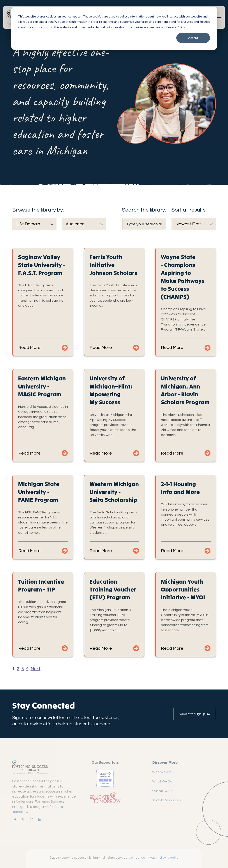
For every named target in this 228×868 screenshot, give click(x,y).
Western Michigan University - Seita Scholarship (114, 492)
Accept (193, 38)
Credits (173, 858)
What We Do (162, 781)
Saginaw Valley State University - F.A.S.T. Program (42, 265)
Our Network (162, 791)
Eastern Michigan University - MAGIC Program (42, 386)
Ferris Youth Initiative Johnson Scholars (113, 265)
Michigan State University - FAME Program (39, 492)
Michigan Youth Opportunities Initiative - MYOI (183, 589)
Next (36, 669)
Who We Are (162, 772)
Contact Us (137, 858)
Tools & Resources (166, 800)
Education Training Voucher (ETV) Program (113, 589)
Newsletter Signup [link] (195, 714)
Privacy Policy (156, 858)
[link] (14, 820)
